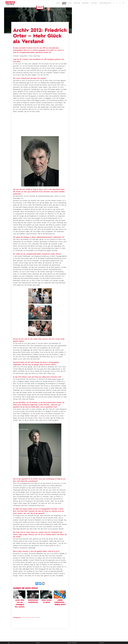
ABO (9, 643)
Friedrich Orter (30, 618)
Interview (37, 618)
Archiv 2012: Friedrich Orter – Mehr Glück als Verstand (40, 36)
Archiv (23, 618)
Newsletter (38, 643)
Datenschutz (102, 643)
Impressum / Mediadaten (72, 643)
